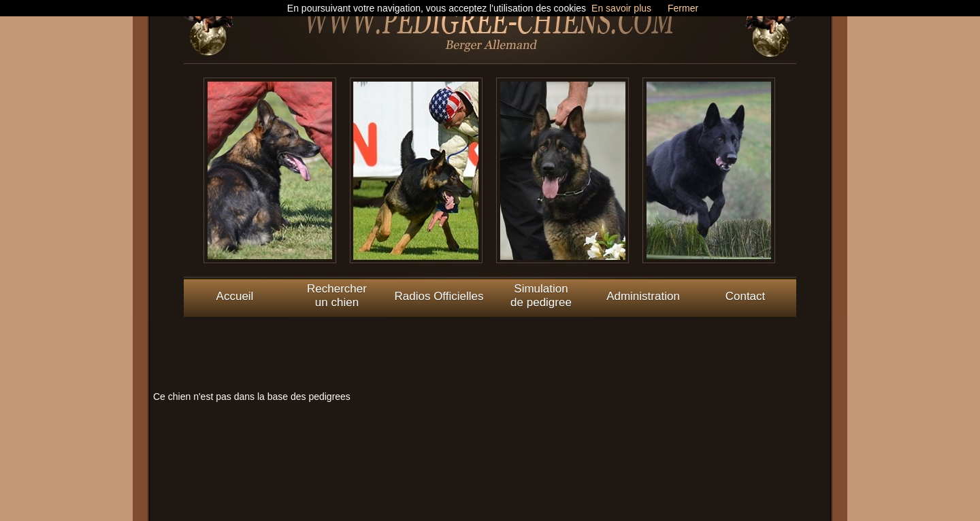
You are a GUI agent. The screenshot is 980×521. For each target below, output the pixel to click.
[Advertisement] (490, 348)
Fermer (683, 8)
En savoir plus (621, 8)
